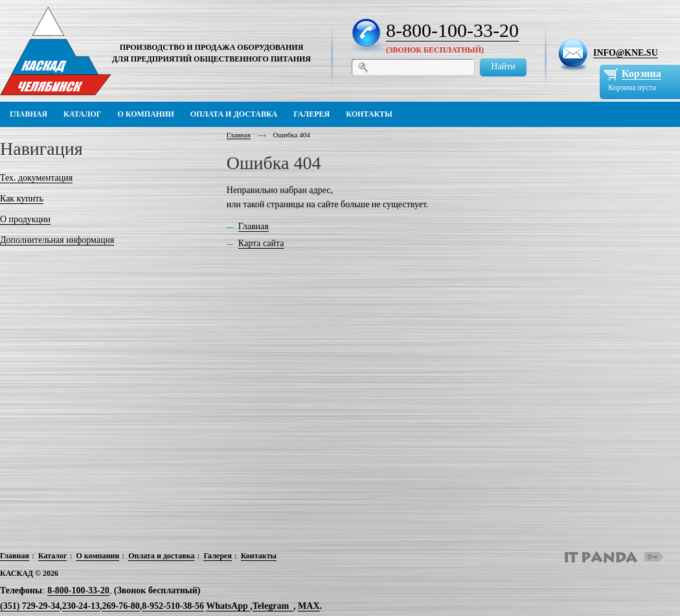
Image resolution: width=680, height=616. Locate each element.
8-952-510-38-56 (173, 606)
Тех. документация (36, 178)
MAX (309, 606)
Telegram (271, 606)
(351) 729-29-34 (30, 606)
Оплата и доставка (161, 556)
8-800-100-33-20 (452, 30)
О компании (97, 556)
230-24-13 (81, 606)
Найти (503, 66)
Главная (239, 135)
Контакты (259, 556)
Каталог (53, 556)
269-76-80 (120, 606)
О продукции (25, 219)
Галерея (217, 556)
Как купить (22, 199)
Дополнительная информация (57, 240)
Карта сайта (261, 243)
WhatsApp (228, 606)
